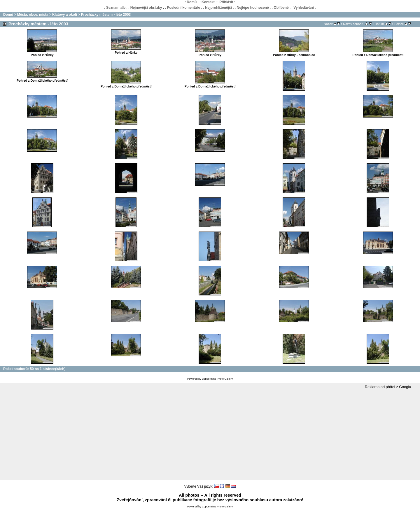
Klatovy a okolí (65, 15)
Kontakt (208, 2)
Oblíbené (281, 8)
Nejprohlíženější (218, 8)
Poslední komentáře (183, 8)
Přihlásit (226, 2)
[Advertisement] (210, 435)
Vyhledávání (304, 8)
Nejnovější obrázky (146, 8)
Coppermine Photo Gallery (217, 379)
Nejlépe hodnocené (253, 8)
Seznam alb (116, 8)
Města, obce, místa (33, 15)
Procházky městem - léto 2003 (106, 15)
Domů (192, 2)
